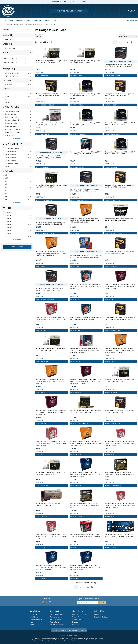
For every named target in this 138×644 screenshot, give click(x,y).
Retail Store (34, 617)
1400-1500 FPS (9, 160)
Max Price (8, 62)
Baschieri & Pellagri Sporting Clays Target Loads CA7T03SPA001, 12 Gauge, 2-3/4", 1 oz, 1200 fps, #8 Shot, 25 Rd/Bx (120, 286)
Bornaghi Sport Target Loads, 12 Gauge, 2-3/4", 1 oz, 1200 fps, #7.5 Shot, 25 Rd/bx (121, 219)
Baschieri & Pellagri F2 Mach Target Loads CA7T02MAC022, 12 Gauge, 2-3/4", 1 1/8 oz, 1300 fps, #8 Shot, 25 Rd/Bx (86, 474)
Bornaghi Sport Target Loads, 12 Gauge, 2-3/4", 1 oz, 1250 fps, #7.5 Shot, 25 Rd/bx (51, 62)
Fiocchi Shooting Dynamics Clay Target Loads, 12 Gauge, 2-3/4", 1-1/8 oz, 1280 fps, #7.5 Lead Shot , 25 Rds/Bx (51, 536)
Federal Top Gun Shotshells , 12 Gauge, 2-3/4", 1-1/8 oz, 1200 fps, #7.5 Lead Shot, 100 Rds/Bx (120, 535)
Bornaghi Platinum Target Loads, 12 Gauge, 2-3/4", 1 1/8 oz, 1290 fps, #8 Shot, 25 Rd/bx (85, 190)
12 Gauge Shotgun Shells (33, 25)
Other (6, 102)
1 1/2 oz (7, 215)
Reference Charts (36, 619)
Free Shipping (9, 48)
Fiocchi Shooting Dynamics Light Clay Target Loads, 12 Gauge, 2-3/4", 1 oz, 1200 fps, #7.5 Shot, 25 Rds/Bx (51, 319)
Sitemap (75, 622)
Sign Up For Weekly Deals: (88, 599)
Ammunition (8, 25)
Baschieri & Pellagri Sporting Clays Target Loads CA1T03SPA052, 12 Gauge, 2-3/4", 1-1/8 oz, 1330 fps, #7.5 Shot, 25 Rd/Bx (86, 381)
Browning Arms (10, 126)
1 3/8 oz (7, 230)
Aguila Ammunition (11, 111)
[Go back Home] (2, 25)
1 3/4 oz (7, 227)
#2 (5, 184)
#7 (5, 196)
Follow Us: (46, 599)
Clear (29, 30)
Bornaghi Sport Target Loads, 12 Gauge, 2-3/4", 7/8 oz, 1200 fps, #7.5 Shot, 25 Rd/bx (51, 473)
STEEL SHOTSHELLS (11, 76)
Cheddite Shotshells (11, 129)
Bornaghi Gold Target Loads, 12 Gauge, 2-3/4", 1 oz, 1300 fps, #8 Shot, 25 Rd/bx (120, 411)
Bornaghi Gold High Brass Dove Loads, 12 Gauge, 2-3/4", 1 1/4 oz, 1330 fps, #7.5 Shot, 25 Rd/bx (85, 505)
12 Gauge (8, 85)
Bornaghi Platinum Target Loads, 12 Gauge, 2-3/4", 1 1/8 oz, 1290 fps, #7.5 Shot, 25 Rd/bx (50, 223)
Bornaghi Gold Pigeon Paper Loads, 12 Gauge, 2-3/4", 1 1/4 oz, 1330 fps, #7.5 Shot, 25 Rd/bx (86, 411)
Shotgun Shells (19, 25)
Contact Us (34, 614)
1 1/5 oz (7, 221)
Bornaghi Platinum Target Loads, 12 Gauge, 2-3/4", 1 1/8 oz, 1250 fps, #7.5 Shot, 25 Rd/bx (120, 66)
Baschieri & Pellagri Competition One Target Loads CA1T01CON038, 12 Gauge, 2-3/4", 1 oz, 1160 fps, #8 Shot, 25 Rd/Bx (85, 220)
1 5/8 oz (7, 233)
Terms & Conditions (79, 614)
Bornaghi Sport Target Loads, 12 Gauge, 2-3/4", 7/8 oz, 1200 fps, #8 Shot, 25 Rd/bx (51, 349)
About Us (76, 625)
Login (32, 625)
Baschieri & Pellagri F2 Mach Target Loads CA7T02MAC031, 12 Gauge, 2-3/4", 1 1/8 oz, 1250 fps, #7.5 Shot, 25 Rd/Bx (51, 568)
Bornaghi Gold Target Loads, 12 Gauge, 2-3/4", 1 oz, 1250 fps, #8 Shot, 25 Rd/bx (120, 252)
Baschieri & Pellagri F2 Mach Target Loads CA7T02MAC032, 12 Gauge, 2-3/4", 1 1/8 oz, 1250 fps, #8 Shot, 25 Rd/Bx (86, 568)
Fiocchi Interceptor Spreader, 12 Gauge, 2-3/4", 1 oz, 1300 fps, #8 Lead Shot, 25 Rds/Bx (86, 318)
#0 (5, 175)
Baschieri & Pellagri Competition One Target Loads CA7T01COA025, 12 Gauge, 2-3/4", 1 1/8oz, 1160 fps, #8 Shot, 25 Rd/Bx (86, 443)
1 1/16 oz (7, 212)
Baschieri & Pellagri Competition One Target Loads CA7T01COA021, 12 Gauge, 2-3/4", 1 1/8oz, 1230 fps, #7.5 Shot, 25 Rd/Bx (51, 253)
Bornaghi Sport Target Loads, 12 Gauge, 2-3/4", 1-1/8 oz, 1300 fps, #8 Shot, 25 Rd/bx (120, 124)
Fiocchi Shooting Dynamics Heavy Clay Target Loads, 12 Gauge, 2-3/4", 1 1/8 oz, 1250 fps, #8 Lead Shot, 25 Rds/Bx (120, 443)
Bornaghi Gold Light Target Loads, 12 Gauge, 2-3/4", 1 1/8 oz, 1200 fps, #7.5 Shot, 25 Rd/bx (120, 318)
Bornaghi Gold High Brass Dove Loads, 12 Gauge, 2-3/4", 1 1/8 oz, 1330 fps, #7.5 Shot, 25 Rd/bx (120, 474)
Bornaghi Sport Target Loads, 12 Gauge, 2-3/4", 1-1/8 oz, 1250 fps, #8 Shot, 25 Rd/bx (120, 153)
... (127, 42)
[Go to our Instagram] (50, 602)
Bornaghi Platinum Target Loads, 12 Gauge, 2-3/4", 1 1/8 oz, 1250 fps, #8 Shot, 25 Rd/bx (50, 157)
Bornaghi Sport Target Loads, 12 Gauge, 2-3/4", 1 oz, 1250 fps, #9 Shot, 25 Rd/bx (121, 380)
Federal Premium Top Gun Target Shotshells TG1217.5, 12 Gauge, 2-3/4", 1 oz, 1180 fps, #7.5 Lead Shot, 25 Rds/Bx (85, 350)
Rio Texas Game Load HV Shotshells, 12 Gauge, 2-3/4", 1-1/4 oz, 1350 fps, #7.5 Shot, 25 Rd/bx (86, 256)
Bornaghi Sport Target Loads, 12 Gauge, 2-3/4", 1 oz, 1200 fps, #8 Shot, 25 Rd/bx (51, 186)
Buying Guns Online (57, 614)
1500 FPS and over (11, 163)
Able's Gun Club (100, 614)
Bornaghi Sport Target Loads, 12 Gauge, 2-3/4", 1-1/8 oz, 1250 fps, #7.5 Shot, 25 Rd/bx (85, 95)
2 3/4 (6, 96)
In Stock (7, 39)
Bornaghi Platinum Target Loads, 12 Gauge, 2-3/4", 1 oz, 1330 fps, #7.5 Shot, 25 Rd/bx (50, 289)
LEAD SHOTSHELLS (11, 73)
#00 (5, 178)
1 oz (6, 236)
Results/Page (39, 36)
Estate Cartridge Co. (11, 132)
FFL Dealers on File (57, 625)
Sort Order (128, 36)
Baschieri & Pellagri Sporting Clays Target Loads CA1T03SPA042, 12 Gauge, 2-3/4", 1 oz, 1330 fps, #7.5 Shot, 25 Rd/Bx (51, 412)
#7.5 (6, 199)
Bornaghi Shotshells (11, 120)
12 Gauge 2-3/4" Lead (49, 25)
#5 (5, 190)
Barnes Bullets (9, 114)
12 (131, 42)
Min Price (8, 59)
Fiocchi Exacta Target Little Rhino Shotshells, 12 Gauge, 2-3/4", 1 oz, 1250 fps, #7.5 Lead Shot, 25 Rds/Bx (85, 286)
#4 (5, 187)
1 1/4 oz (7, 218)
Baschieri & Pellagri (11, 117)
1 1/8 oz (7, 224)
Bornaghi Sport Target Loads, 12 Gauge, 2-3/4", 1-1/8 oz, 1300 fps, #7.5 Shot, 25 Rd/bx (85, 124)
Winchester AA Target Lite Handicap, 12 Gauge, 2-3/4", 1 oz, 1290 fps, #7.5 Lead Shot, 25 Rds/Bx (85, 535)
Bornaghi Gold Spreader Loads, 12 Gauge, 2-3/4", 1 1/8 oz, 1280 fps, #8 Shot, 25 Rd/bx (51, 95)
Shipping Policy (55, 619)
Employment (77, 619)
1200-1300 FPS (9, 154)
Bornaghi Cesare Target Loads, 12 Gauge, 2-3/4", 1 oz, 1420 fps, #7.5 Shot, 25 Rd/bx (51, 124)
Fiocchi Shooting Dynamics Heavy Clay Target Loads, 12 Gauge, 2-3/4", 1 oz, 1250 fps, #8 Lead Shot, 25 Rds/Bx (51, 443)
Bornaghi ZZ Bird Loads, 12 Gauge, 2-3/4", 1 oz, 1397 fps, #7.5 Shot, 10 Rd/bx (51, 504)
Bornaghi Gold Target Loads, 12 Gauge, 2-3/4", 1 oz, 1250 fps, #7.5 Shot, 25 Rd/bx (120, 95)
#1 (5, 181)
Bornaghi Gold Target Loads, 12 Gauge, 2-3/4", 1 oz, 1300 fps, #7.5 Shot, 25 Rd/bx (120, 186)
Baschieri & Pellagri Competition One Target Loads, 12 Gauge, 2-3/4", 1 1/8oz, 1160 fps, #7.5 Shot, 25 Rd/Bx (51, 381)
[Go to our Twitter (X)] (47, 602)
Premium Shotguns (101, 617)
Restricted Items (56, 617)
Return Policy (55, 622)
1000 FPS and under (11, 148)
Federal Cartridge (10, 135)
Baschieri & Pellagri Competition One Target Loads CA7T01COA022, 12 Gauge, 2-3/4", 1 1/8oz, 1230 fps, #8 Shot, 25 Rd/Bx (120, 350)
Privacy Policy (77, 617)
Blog (31, 622)
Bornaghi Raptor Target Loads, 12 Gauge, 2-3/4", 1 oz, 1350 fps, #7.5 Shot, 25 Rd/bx (86, 153)
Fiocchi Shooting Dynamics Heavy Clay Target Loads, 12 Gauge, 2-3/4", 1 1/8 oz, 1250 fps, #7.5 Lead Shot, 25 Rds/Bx (120, 505)
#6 (5, 193)
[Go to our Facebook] (43, 602)
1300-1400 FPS (9, 157)
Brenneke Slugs (10, 123)
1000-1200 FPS (9, 151)
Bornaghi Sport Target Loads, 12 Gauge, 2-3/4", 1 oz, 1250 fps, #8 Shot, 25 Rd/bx (86, 62)
